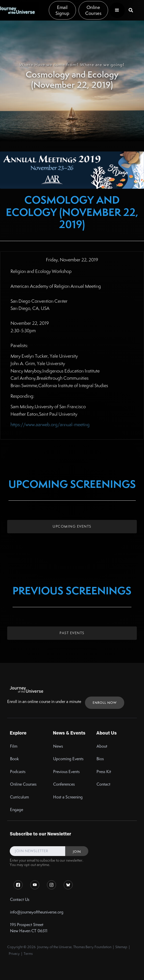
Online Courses (93, 10)
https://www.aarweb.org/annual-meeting (50, 425)
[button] (117, 10)
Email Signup (62, 10)
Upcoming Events (72, 526)
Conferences (64, 784)
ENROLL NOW (105, 703)
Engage (17, 810)
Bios (100, 759)
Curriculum (20, 797)
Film (14, 746)
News (58, 746)
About (102, 746)
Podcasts (18, 772)
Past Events (72, 633)
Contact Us (20, 900)
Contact (103, 784)
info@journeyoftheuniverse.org (37, 912)
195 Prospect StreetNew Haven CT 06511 (29, 928)
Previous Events (66, 772)
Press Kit (104, 772)
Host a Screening (68, 797)
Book (15, 759)
